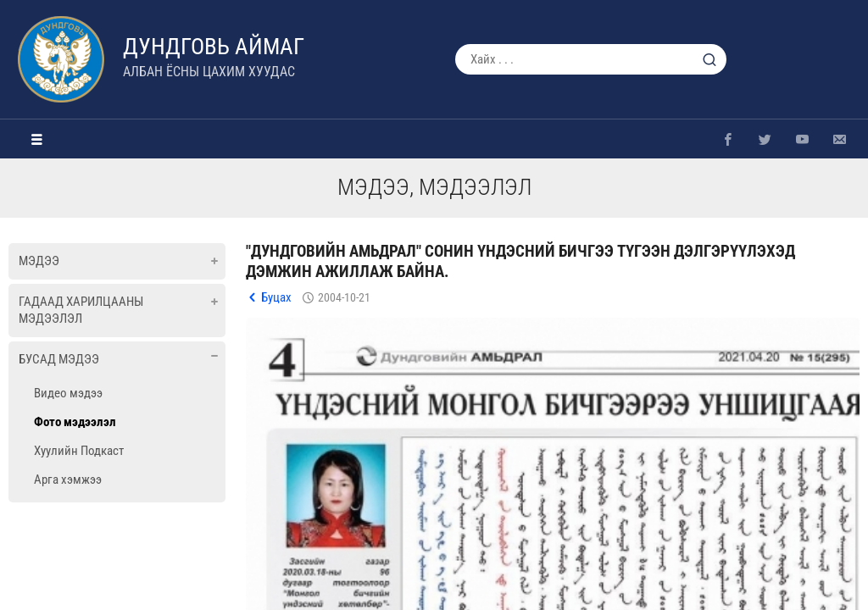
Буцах (276, 297)
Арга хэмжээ (68, 480)
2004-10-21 (344, 297)
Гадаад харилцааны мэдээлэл (81, 310)
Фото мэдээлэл (75, 422)
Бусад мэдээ (59, 359)
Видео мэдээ (68, 393)
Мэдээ (39, 261)
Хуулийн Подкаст (79, 451)
